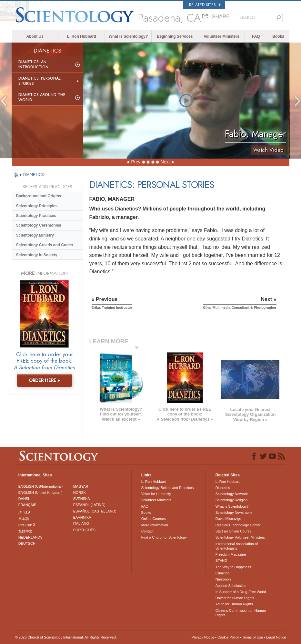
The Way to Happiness (233, 567)
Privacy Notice (203, 637)
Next (165, 162)
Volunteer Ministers (221, 36)
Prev (136, 162)
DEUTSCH (27, 543)
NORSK (80, 493)
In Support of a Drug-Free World (241, 592)
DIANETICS (34, 175)
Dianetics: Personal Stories (39, 81)
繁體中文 (25, 531)
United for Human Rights (235, 598)
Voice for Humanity (156, 494)
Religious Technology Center (238, 525)
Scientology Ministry (35, 235)
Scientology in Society (37, 255)
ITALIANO (81, 523)
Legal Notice (276, 637)
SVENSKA (82, 499)
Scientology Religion (232, 500)
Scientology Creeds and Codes (45, 245)
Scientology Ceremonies (39, 225)
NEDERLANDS (30, 537)
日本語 (24, 519)
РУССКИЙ (27, 525)
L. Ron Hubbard (82, 36)
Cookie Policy (228, 637)
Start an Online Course (234, 531)
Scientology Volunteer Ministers (240, 537)
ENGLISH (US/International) (41, 486)
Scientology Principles (37, 206)
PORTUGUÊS (84, 530)
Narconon (223, 579)
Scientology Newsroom (234, 512)
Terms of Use (252, 637)
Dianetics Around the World (42, 97)
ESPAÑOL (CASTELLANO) (95, 511)
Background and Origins (39, 196)
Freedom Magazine (231, 554)
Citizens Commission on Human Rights (241, 613)
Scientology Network (232, 494)
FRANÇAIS (27, 505)
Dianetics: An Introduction (33, 64)
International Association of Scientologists (237, 546)
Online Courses (154, 519)
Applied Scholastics (231, 586)
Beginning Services (175, 36)
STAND (221, 561)
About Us (35, 36)
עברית (24, 512)
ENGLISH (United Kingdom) (40, 493)
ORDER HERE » (44, 380)
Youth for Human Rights (234, 604)
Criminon (223, 573)
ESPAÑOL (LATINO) (89, 505)
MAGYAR (81, 486)
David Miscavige (228, 519)
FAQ (256, 36)
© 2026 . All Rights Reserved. (66, 637)
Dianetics (223, 488)
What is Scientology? (128, 36)
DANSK (25, 499)
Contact (147, 531)
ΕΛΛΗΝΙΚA (82, 517)
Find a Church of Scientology (164, 537)
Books (278, 36)
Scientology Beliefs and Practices (168, 488)
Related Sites (205, 5)
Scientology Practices (36, 216)
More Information (155, 525)
